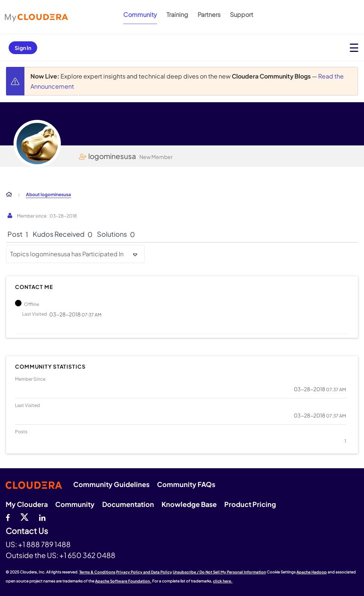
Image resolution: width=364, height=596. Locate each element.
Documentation (128, 504)
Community (140, 14)
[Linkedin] (42, 517)
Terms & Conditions (97, 572)
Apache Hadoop (312, 572)
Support (242, 14)
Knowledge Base (189, 504)
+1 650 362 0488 (87, 555)
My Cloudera (27, 504)
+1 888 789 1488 (44, 544)
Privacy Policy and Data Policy (144, 572)
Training (177, 14)
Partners (209, 14)
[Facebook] (8, 517)
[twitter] (24, 517)
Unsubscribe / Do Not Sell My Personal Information (219, 572)
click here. (223, 581)
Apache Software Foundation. (123, 581)
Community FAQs (186, 484)
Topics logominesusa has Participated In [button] (67, 254)
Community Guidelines (111, 484)
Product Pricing (250, 504)
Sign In (23, 48)
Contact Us (27, 531)
